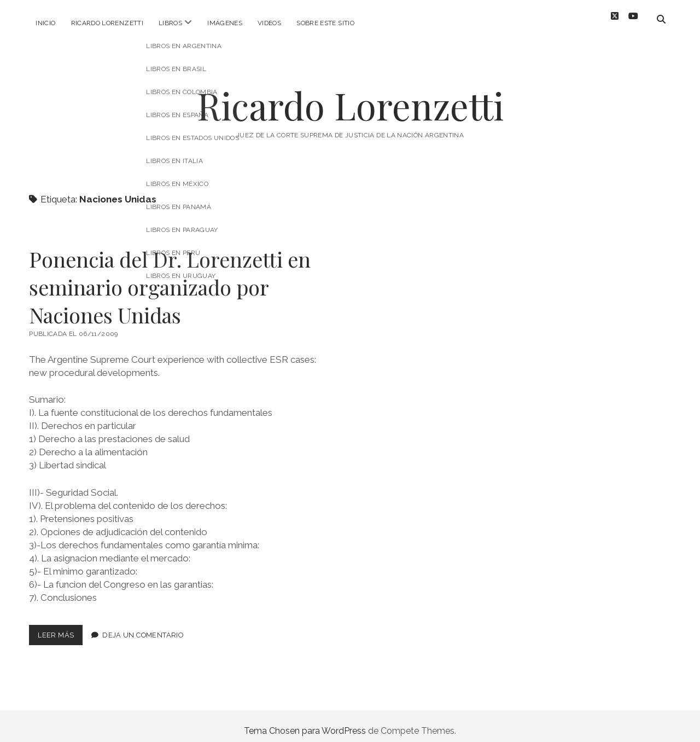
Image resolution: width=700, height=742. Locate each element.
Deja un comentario (143, 626)
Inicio (45, 23)
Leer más (60, 628)
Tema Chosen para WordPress (305, 722)
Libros (170, 23)
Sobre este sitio (325, 23)
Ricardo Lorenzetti (107, 23)
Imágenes (225, 23)
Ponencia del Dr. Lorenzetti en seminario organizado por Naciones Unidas (170, 278)
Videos (269, 23)
